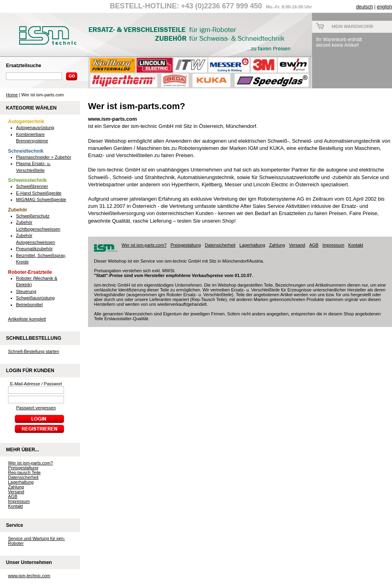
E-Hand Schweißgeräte (39, 193)
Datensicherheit (23, 477)
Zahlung (16, 487)
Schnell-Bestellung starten (34, 351)
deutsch (364, 7)
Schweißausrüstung (35, 298)
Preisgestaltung (23, 468)
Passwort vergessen (36, 408)
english (384, 7)
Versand (16, 492)
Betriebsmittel (29, 305)
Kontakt (15, 506)
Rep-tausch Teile (24, 472)
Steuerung (26, 291)
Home (12, 95)
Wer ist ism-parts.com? (30, 463)
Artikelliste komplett (27, 319)
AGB (13, 496)
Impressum (19, 501)
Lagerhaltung (21, 482)
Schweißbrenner (32, 186)
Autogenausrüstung (35, 128)
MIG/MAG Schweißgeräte (41, 199)
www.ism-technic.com (29, 576)
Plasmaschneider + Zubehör (44, 157)
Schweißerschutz (33, 216)
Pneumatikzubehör (34, 249)
